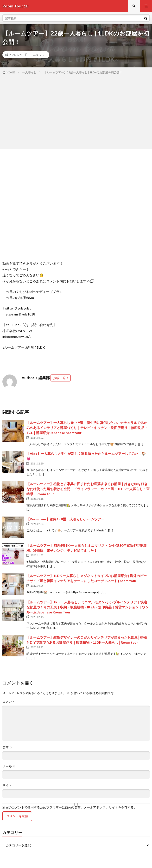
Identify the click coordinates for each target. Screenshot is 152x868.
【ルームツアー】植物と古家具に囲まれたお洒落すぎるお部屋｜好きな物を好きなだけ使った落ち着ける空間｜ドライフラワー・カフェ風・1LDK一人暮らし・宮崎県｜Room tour (88, 489)
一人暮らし (37, 55)
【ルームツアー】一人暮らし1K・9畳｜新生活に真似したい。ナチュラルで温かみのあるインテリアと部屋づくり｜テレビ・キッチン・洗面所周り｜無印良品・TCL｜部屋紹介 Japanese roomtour (87, 428)
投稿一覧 (59, 378)
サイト (7, 785)
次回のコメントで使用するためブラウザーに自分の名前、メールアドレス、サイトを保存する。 (70, 807)
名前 (7, 747)
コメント (9, 702)
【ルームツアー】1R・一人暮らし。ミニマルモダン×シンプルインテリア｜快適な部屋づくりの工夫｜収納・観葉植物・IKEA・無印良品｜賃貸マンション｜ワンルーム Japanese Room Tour (88, 607)
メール (9, 766)
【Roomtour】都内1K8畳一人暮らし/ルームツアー (65, 519)
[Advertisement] (76, 111)
